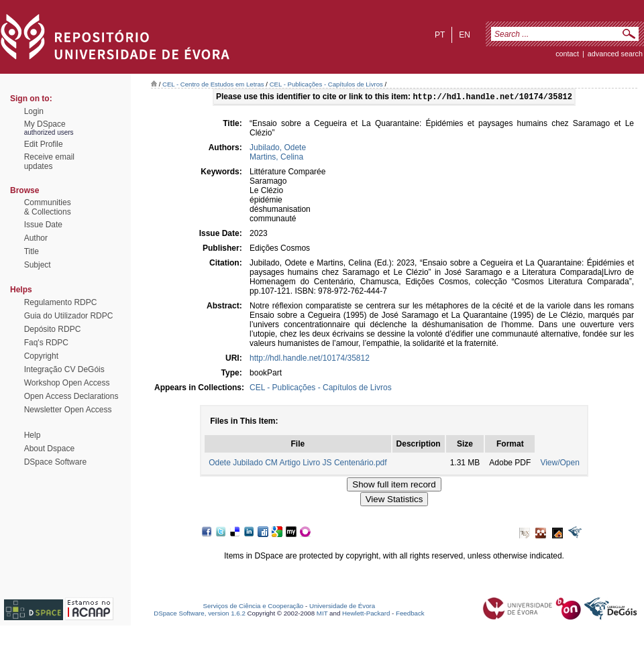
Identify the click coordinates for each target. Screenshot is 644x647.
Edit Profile (44, 144)
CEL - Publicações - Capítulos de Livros (326, 84)
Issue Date (43, 225)
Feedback (410, 614)
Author (36, 238)
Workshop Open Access (67, 383)
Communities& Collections (48, 207)
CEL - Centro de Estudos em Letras (213, 84)
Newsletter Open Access (68, 410)
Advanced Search (615, 54)
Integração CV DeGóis (64, 369)
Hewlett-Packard (366, 614)
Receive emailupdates (49, 162)
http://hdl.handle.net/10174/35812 (310, 359)
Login (34, 111)
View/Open (559, 464)
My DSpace (45, 124)
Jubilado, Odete (278, 149)
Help (33, 435)
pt (440, 35)
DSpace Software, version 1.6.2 (200, 614)
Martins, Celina (276, 158)
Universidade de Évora (342, 607)
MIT (322, 614)
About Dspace (49, 449)
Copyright (41, 356)
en (465, 35)
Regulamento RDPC (61, 302)
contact (567, 54)
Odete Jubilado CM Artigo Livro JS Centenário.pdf (298, 464)
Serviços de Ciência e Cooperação (254, 607)
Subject (38, 265)
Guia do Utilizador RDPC (69, 316)
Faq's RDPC (46, 343)
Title (32, 251)
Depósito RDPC (53, 329)
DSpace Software (55, 462)
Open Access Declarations (71, 396)
